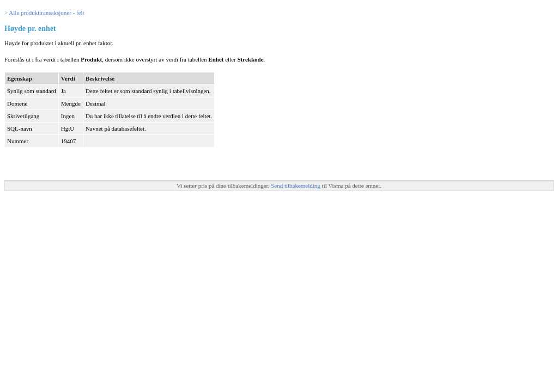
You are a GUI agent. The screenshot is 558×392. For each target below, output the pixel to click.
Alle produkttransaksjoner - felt (46, 13)
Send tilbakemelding (296, 186)
